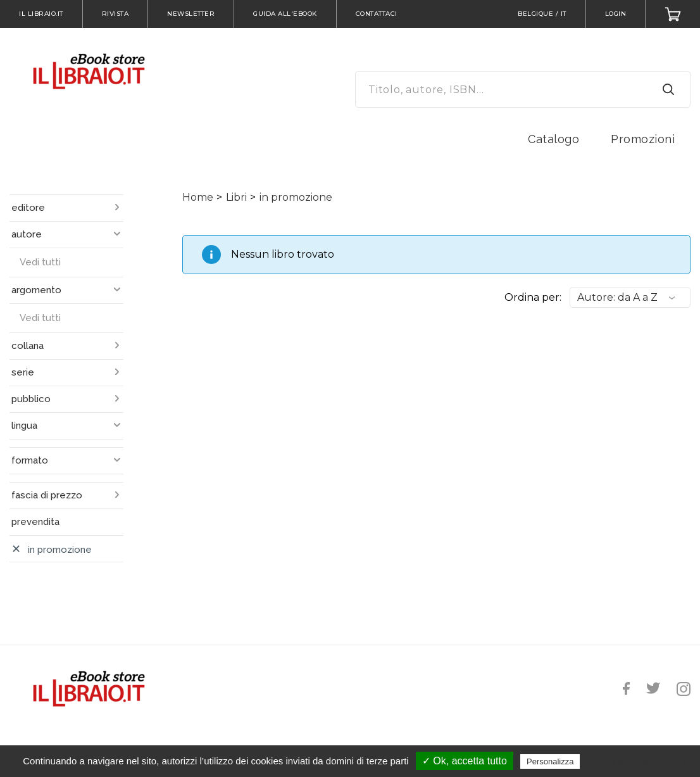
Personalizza (550, 761)
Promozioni (643, 139)
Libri (236, 197)
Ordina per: (533, 297)
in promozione (296, 197)
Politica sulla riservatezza (636, 761)
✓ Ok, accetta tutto (465, 761)
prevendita (35, 522)
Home (198, 197)
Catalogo (553, 139)
